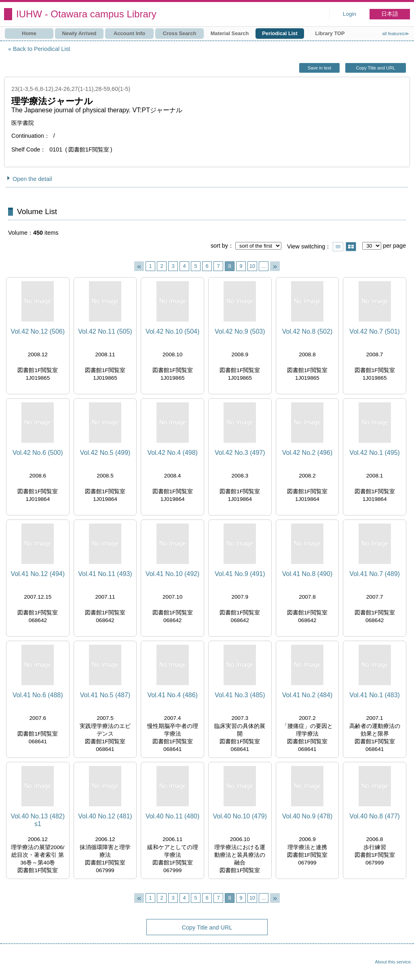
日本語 (390, 14)
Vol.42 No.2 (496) (307, 453)
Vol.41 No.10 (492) (172, 574)
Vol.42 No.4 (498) (172, 453)
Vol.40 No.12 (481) (105, 816)
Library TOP (330, 33)
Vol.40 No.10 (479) (240, 816)
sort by (219, 246)
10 (252, 266)
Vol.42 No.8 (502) (307, 331)
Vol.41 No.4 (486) (172, 695)
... (264, 266)
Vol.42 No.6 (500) (38, 453)
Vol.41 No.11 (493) (105, 574)
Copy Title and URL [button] (375, 68)
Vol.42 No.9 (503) (240, 331)
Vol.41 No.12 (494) (38, 574)
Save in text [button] (319, 68)
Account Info (129, 33)
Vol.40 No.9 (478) (307, 816)
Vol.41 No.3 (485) (240, 695)
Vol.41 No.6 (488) (38, 695)
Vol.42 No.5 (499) (105, 453)
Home (29, 33)
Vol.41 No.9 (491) (240, 574)
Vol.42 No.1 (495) (375, 453)
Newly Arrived (79, 33)
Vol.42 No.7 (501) (375, 331)
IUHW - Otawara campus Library (86, 14)
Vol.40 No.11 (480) (172, 816)
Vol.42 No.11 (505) (105, 331)
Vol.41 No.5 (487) (105, 695)
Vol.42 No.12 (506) (38, 331)
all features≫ (396, 34)
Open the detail (32, 179)
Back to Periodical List (42, 49)
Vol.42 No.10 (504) (172, 331)
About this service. (394, 962)
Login (350, 14)
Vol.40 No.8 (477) (375, 816)
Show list (338, 247)
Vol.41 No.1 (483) (375, 695)
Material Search (230, 33)
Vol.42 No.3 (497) (240, 453)
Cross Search (180, 33)
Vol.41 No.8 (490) (307, 574)
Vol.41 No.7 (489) (375, 574)
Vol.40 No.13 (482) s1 (38, 820)
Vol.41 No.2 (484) (307, 695)
